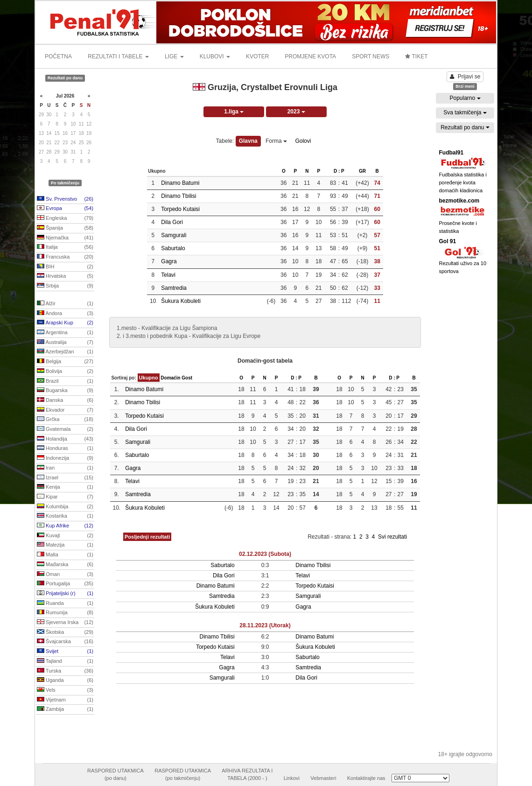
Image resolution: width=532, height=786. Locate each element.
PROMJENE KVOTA (310, 56)
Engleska (65, 218)
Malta (65, 555)
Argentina (65, 333)
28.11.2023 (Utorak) (265, 625)
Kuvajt (65, 536)
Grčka (65, 420)
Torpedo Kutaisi (180, 209)
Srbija (65, 286)
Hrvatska (65, 276)
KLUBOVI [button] (215, 56)
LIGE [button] (174, 56)
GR (362, 171)
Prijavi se (465, 77)
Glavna (248, 141)
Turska (65, 671)
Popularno (465, 98)
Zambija (65, 709)
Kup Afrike (65, 526)
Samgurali (174, 235)
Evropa (65, 209)
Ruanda (65, 604)
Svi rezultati (392, 537)
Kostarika (65, 516)
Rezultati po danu (465, 127)
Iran (65, 468)
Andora (65, 314)
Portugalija (65, 584)
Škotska (65, 632)
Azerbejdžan (65, 352)
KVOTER (257, 56)
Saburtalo (173, 248)
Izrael (65, 478)
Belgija (65, 362)
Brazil (65, 381)
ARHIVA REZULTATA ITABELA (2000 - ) (247, 774)
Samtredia (174, 288)
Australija (65, 343)
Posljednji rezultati (147, 537)
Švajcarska (65, 642)
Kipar (65, 497)
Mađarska (65, 565)
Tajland (65, 661)
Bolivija (65, 372)
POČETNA (58, 56)
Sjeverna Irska (65, 623)
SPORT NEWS (371, 56)
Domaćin (170, 378)
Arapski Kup (65, 323)
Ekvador (65, 410)
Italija (65, 247)
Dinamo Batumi (180, 183)
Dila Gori (172, 222)
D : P (339, 171)
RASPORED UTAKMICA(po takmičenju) (183, 774)
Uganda (65, 681)
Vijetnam (65, 700)
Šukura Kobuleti (181, 301)
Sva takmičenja (465, 112)
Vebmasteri (323, 778)
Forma (276, 141)
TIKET (416, 56)
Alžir (65, 304)
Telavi (168, 275)
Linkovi (292, 778)
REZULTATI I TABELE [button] (118, 56)
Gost (187, 378)
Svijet (65, 652)
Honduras (65, 449)
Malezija (65, 545)
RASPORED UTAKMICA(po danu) (115, 774)
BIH (65, 267)
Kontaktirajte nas (366, 778)
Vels (65, 690)
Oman (65, 575)
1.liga (234, 112)
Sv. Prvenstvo (65, 199)
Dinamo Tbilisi (178, 196)
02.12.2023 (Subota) (265, 554)
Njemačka (65, 238)
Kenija (65, 487)
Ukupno (149, 378)
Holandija (65, 439)
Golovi (303, 141)
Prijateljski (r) (65, 594)
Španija (65, 228)
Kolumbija (65, 507)
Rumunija (65, 613)
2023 (296, 112)
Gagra (169, 261)
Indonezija (65, 458)
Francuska (65, 257)
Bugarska (65, 391)
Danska (65, 400)
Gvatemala (65, 429)
